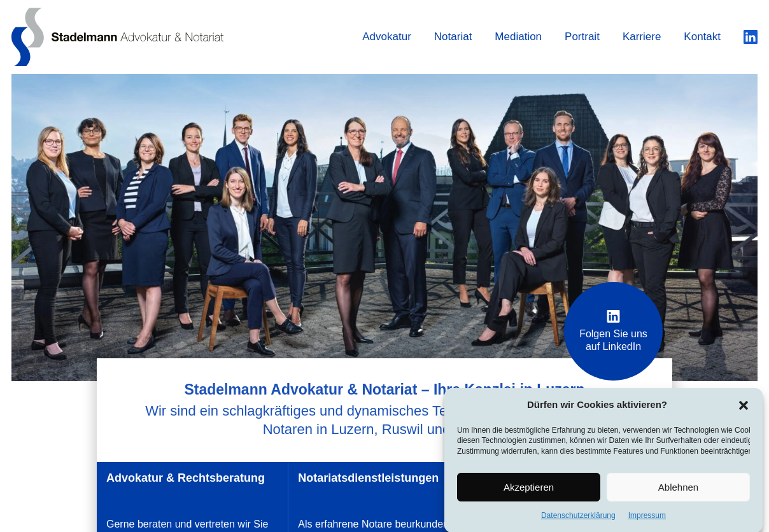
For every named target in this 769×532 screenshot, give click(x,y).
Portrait (582, 37)
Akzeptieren (529, 489)
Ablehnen (678, 489)
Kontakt (702, 37)
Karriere (642, 37)
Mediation (518, 37)
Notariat (453, 37)
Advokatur (387, 37)
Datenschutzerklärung (578, 518)
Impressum (647, 518)
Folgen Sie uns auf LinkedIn (613, 331)
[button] (744, 407)
